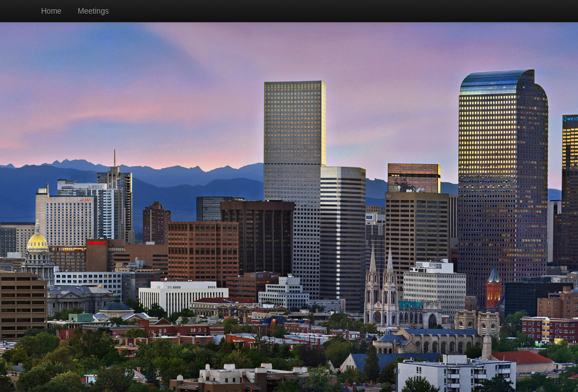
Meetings (93, 11)
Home (51, 11)
